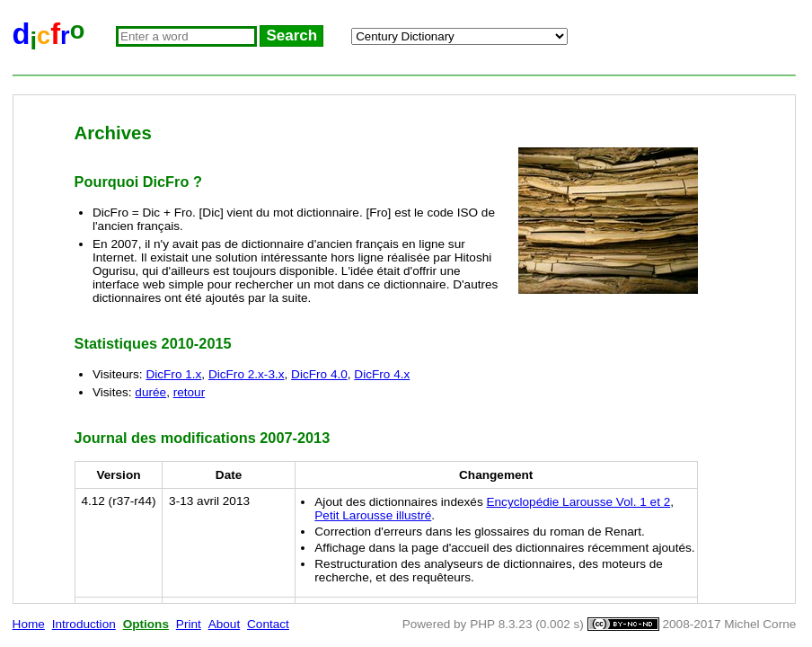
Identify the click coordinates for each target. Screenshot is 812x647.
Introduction (84, 624)
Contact (268, 624)
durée (150, 392)
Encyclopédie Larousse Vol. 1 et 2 (578, 502)
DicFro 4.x (382, 374)
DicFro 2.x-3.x (247, 374)
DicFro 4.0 (319, 374)
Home (29, 624)
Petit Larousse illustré (373, 515)
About (225, 624)
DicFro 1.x (173, 374)
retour (190, 392)
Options (146, 624)
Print (189, 624)
